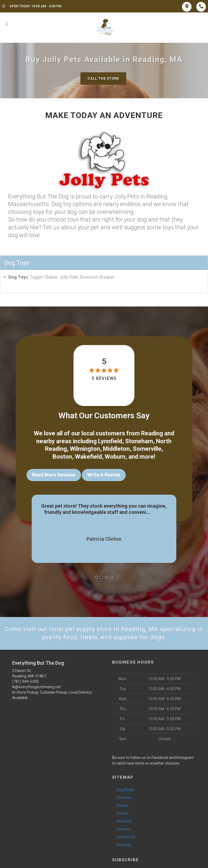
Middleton (116, 449)
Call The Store (103, 78)
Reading (152, 433)
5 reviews (104, 378)
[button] (97, 577)
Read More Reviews (54, 475)
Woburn (115, 457)
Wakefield (88, 457)
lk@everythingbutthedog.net (37, 687)
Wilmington (85, 449)
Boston (62, 457)
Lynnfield (110, 441)
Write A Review (104, 475)
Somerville (147, 449)
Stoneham (139, 441)
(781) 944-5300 (25, 681)
